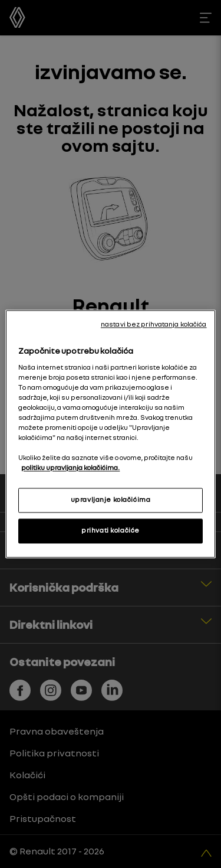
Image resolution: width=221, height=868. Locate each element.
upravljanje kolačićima (111, 500)
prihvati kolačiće (111, 531)
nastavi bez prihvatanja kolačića (154, 324)
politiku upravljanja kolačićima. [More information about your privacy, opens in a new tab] (70, 468)
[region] (110, 434)
